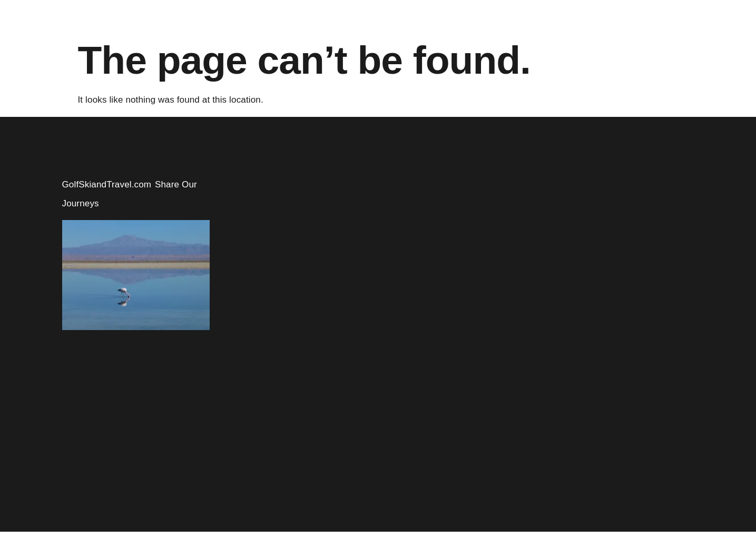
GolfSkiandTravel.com (107, 185)
